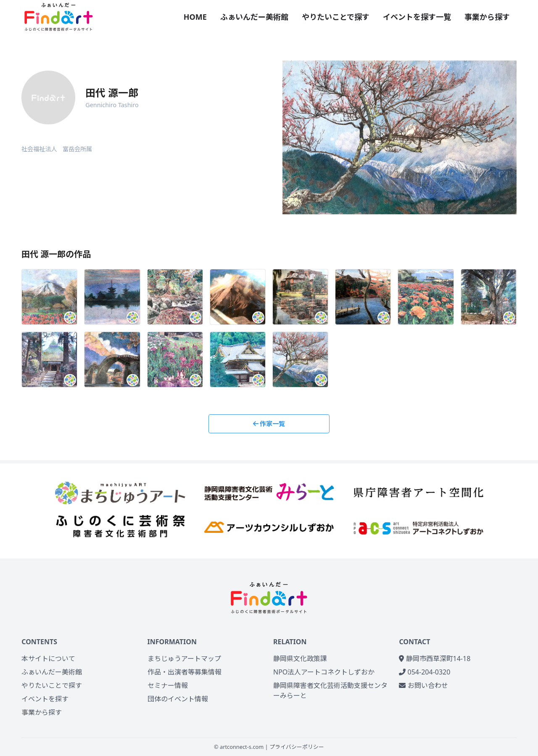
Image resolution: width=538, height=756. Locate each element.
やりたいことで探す (336, 17)
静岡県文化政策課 (300, 659)
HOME (195, 17)
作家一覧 (269, 424)
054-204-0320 (425, 672)
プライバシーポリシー (297, 747)
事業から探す (487, 17)
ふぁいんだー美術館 (254, 17)
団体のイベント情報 (178, 699)
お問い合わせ (423, 685)
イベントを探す (45, 699)
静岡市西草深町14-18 (435, 659)
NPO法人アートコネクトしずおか (324, 672)
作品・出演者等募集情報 (185, 672)
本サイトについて (48, 659)
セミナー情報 (168, 685)
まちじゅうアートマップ (184, 659)
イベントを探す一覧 (417, 17)
